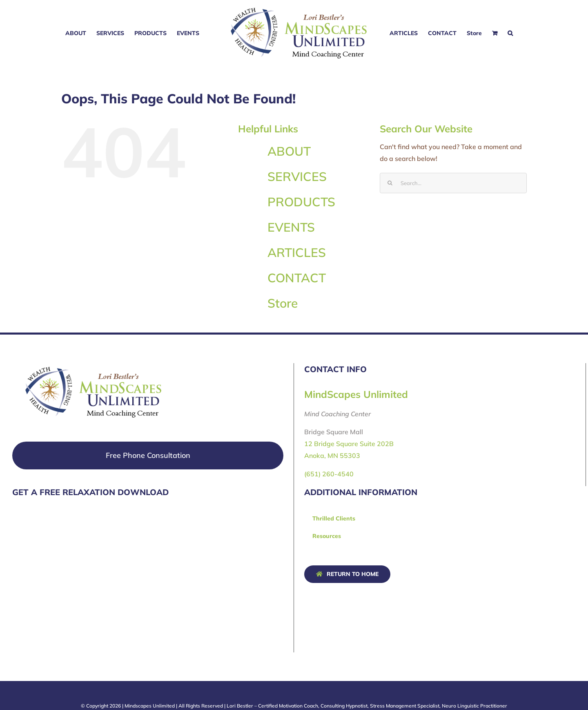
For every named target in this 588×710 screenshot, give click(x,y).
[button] (510, 33)
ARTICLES (297, 252)
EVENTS (291, 227)
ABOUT (289, 151)
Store (283, 303)
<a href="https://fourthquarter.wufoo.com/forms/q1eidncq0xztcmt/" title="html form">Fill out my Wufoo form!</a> (73, 579)
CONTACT (297, 278)
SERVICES (297, 176)
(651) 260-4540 (329, 474)
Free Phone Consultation (148, 455)
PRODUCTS (301, 202)
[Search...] (453, 183)
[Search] (390, 183)
